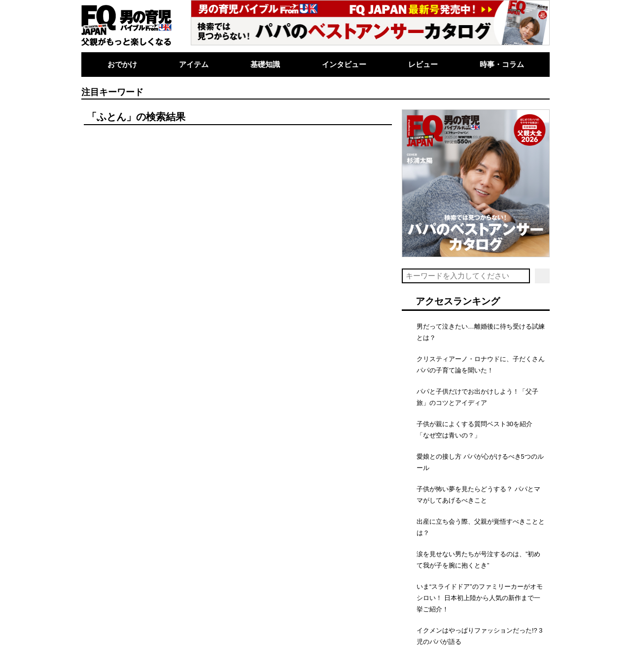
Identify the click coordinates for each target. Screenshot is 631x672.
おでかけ (122, 64)
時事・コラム (502, 64)
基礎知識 (265, 64)
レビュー (423, 64)
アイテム (194, 64)
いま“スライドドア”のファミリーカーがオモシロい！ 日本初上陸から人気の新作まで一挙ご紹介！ (480, 598)
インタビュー (344, 64)
